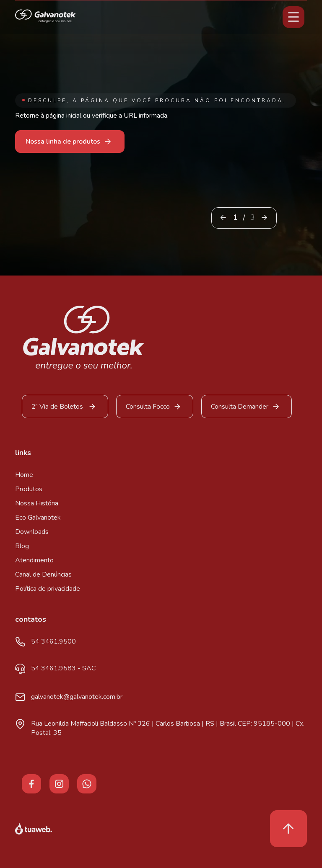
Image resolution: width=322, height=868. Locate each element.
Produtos (29, 489)
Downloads (32, 532)
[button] (264, 218)
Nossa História (37, 503)
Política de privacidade (48, 589)
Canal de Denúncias (43, 574)
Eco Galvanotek (38, 518)
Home (24, 475)
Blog (22, 546)
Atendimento (34, 560)
